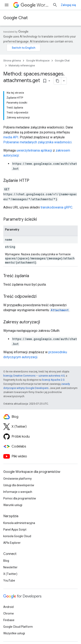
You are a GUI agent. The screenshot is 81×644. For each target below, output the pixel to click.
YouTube (9, 580)
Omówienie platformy (18, 479)
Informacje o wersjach (18, 492)
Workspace (35, 5)
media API (11, 137)
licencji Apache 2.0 (53, 380)
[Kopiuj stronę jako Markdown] (58, 81)
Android (8, 607)
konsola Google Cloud (17, 536)
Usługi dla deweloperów (19, 485)
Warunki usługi (13, 505)
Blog (6, 561)
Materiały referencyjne (22, 65)
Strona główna (12, 61)
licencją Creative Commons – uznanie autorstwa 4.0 (34, 376)
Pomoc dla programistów (20, 498)
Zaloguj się (68, 5)
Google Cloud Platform (18, 627)
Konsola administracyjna (19, 523)
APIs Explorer (12, 543)
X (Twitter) (10, 574)
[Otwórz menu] (7, 5)
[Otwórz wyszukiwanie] (55, 5)
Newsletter (10, 567)
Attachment (60, 310)
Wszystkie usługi (14, 633)
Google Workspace (38, 61)
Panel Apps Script (15, 530)
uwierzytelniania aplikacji (34, 150)
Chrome (9, 613)
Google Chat (15, 18)
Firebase (9, 620)
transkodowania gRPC (56, 207)
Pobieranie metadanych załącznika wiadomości (37, 142)
